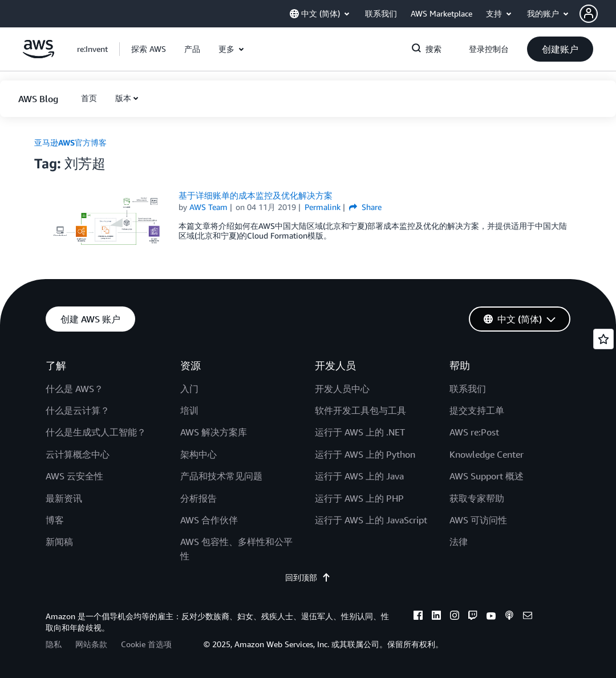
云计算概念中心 (78, 454)
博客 (55, 520)
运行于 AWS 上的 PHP (359, 498)
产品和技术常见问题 (221, 476)
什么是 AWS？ (74, 389)
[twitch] (473, 617)
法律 (459, 542)
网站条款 (91, 644)
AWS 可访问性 (478, 520)
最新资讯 (64, 498)
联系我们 (468, 389)
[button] (598, 14)
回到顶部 (308, 577)
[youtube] (491, 617)
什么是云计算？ (78, 410)
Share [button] (365, 207)
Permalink (323, 207)
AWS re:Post (474, 432)
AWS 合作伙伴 (209, 520)
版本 (123, 98)
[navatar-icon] (589, 14)
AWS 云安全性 (74, 476)
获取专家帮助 (477, 498)
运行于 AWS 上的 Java (359, 476)
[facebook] (418, 617)
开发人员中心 (342, 389)
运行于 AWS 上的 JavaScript (371, 520)
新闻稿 (59, 542)
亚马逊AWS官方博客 (70, 142)
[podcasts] (509, 617)
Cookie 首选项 (146, 644)
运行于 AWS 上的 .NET (360, 432)
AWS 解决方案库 (214, 432)
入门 (189, 389)
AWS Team (208, 207)
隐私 (54, 644)
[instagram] (455, 617)
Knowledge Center (487, 454)
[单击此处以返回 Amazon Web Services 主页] (38, 55)
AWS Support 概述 (487, 476)
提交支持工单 (477, 410)
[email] (528, 617)
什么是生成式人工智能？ (96, 432)
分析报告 (198, 498)
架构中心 (198, 454)
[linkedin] (436, 617)
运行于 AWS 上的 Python (365, 454)
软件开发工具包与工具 (360, 410)
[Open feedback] (603, 339)
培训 (189, 410)
